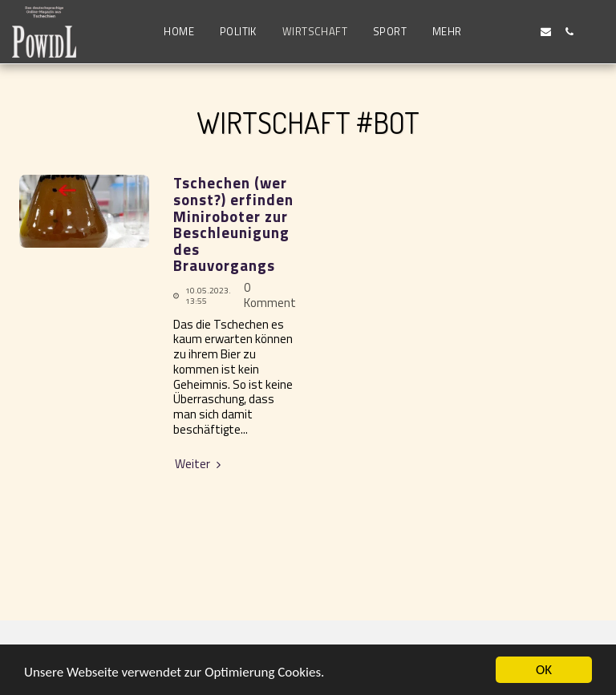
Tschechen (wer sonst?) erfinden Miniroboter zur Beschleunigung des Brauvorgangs (233, 224)
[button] (499, 32)
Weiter (200, 465)
